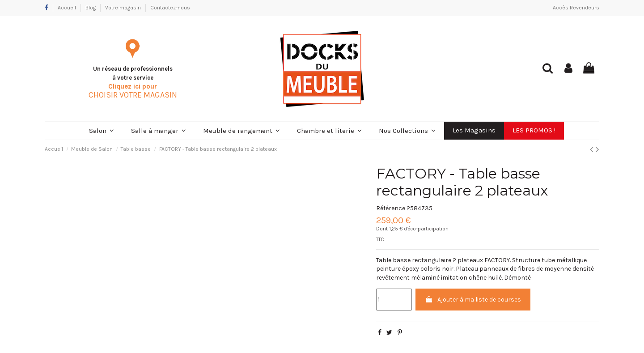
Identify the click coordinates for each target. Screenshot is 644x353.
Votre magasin (124, 8)
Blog (91, 8)
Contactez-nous (170, 8)
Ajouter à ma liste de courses (473, 300)
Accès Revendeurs (576, 8)
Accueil (68, 8)
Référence (391, 208)
